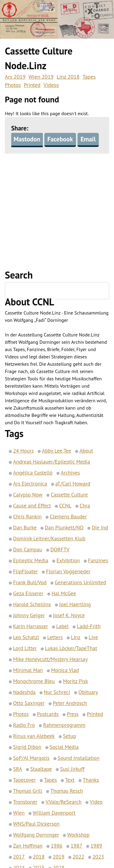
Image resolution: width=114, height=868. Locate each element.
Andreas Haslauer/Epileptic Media (52, 462)
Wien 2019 (41, 77)
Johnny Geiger (29, 615)
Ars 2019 (15, 77)
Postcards (48, 714)
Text (70, 780)
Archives (70, 473)
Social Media (64, 747)
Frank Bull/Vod (30, 583)
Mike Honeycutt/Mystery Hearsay (50, 659)
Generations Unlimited (80, 583)
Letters (55, 637)
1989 (96, 846)
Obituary (88, 692)
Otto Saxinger (29, 703)
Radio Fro (24, 725)
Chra (85, 506)
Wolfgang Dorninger (36, 835)
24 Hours (23, 451)
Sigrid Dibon (27, 747)
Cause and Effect (32, 506)
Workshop (78, 835)
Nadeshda (24, 692)
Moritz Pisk (75, 681)
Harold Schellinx (32, 605)
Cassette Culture (69, 495)
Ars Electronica (30, 484)
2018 (39, 857)
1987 (76, 846)
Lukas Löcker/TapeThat (71, 648)
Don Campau (28, 550)
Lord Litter (25, 648)
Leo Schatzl (26, 637)
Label (62, 626)
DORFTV (60, 550)
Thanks (91, 780)
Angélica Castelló (33, 473)
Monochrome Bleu (34, 681)
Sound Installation (79, 758)
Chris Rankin (27, 517)
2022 (78, 857)
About (86, 451)
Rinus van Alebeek (34, 736)
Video (96, 802)
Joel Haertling (75, 605)
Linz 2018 (68, 77)
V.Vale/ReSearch (64, 802)
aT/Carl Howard (73, 484)
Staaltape (41, 769)
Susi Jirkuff (72, 769)
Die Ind (100, 528)
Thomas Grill (28, 791)
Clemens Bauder (68, 517)
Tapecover (24, 780)
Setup (69, 736)
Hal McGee (64, 594)
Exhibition (68, 561)
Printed (32, 85)
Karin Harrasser (31, 626)
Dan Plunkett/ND (64, 528)
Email (88, 139)
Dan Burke (25, 528)
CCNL (65, 506)
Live (93, 637)
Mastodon (27, 139)
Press (73, 714)
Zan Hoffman (28, 846)
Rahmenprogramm (64, 725)
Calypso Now (28, 495)
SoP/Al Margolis (31, 758)
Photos (13, 85)
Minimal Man (28, 670)
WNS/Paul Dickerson (36, 824)
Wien (19, 813)
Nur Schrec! (57, 692)
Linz (76, 637)
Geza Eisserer (28, 594)
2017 (19, 857)
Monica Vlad (65, 670)
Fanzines (98, 561)
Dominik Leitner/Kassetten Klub (49, 539)
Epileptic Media (31, 561)
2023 (98, 857)
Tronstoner (25, 802)
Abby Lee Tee (57, 451)
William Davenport (54, 813)
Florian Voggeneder (68, 572)
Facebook (60, 139)
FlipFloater (26, 572)
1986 (57, 846)
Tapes (89, 77)
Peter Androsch (70, 703)
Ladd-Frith (89, 626)
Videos (51, 85)
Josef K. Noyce (69, 615)
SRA (18, 769)
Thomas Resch (67, 791)
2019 (58, 857)
